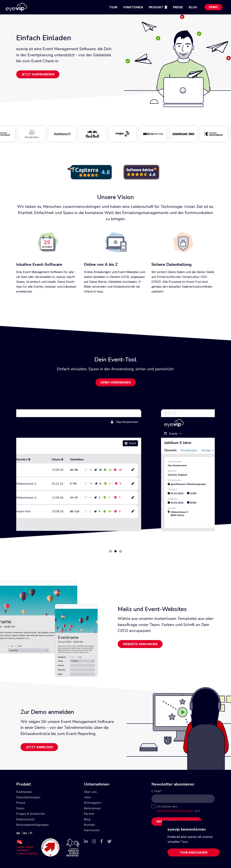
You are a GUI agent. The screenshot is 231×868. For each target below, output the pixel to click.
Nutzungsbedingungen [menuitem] (32, 825)
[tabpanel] (115, 470)
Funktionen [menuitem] (133, 7)
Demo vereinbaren (116, 382)
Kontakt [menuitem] (89, 825)
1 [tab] (110, 551)
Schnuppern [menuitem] (93, 803)
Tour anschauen (194, 852)
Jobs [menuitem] (87, 797)
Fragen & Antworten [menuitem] (31, 814)
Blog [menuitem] (193, 7)
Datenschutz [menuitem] (25, 819)
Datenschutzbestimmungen (175, 811)
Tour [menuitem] (113, 7)
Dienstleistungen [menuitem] (28, 797)
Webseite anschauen (140, 644)
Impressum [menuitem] (92, 830)
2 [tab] (115, 551)
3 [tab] (121, 551)
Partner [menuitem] (89, 814)
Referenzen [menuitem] (92, 808)
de (18, 833)
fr (31, 833)
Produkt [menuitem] (156, 7)
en (25, 833)
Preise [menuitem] (178, 7)
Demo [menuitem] (213, 7)
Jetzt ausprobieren (38, 74)
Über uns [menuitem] (90, 792)
